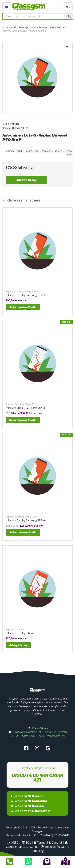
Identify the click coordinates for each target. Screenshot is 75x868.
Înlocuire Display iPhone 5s (22, 633)
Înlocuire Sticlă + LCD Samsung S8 (26, 408)
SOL (26, 842)
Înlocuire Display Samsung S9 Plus (26, 520)
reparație (47, 151)
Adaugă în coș (26, 180)
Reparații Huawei (27, 27)
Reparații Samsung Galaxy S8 (20, 404)
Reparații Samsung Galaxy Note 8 (22, 291)
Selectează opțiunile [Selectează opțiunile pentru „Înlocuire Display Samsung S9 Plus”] (23, 532)
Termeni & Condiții (48, 842)
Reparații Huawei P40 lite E (53, 27)
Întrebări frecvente (55, 847)
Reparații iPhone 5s (15, 629)
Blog (39, 851)
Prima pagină (9, 27)
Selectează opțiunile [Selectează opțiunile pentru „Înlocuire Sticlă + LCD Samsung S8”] (23, 420)
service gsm (69, 153)
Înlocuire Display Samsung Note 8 (26, 295)
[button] (67, 48)
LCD (37, 151)
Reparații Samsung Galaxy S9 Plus (22, 517)
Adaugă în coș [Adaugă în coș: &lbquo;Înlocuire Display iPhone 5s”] (18, 645)
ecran (20, 151)
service (58, 151)
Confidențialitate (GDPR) (37, 845)
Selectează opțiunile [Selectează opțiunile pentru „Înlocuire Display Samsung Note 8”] (23, 307)
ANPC (13, 842)
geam (29, 151)
